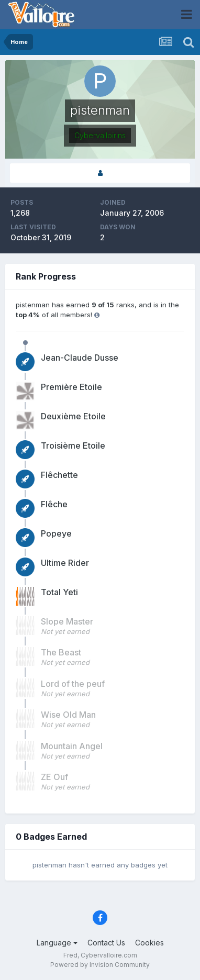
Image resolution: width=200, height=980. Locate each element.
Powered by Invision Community (100, 965)
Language (57, 943)
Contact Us (106, 943)
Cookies (149, 943)
